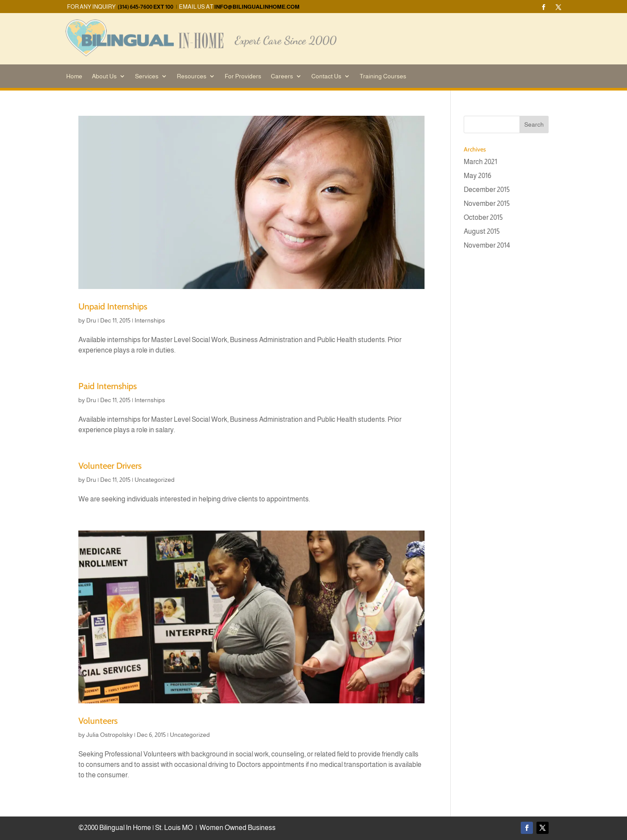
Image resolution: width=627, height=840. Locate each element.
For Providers (243, 76)
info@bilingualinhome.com (257, 7)
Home (74, 76)
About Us (104, 76)
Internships (150, 320)
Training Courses (383, 76)
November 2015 (487, 203)
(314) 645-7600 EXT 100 (145, 7)
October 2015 (483, 217)
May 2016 (477, 176)
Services (147, 76)
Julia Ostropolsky (110, 735)
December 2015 (487, 190)
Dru (91, 320)
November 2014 (487, 245)
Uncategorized (155, 480)
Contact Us (326, 76)
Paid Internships (108, 386)
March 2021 (480, 162)
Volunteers (98, 721)
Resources (192, 76)
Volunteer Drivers (110, 466)
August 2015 (482, 231)
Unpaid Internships (113, 306)
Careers (282, 76)
